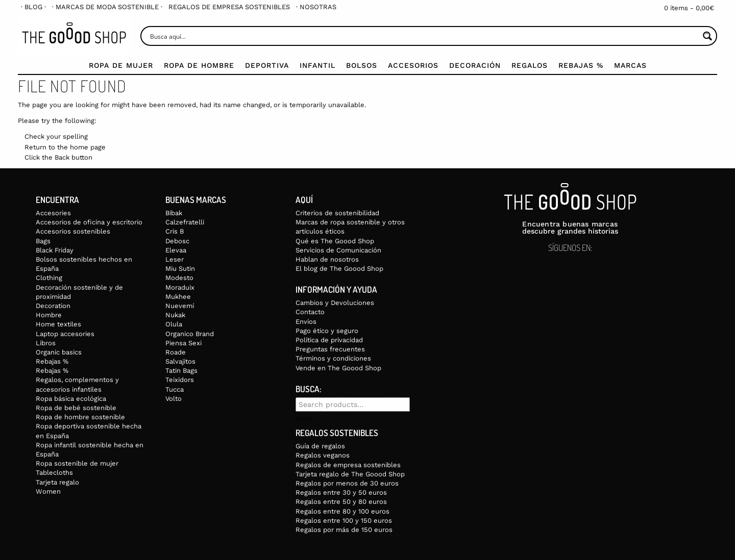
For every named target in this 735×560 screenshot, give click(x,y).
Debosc (177, 241)
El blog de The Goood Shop (339, 269)
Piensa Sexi (183, 343)
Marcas (630, 65)
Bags (43, 241)
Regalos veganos (323, 455)
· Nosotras (316, 7)
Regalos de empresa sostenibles (229, 7)
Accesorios (413, 65)
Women (48, 491)
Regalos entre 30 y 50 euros (341, 492)
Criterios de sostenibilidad (337, 213)
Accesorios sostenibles (73, 231)
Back (62, 157)
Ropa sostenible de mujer (77, 463)
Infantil (317, 65)
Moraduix (180, 287)
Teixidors (180, 380)
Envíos (306, 322)
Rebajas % (581, 65)
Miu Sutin (180, 269)
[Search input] (423, 36)
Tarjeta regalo (57, 482)
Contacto (310, 312)
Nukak (175, 315)
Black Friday (55, 250)
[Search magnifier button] (707, 36)
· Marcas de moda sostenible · (107, 7)
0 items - (689, 8)
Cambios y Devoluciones (335, 303)
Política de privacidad (329, 340)
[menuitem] (33, 7)
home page (88, 147)
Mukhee (178, 297)
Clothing (49, 278)
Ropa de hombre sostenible (80, 417)
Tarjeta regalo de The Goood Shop (350, 474)
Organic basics (59, 352)
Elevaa (176, 250)
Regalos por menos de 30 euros (347, 483)
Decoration (53, 306)
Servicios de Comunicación (338, 250)
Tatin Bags (181, 371)
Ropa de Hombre (199, 65)
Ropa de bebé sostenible (76, 408)
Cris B (175, 231)
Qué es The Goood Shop (335, 241)
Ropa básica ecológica (71, 399)
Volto (174, 399)
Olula (174, 324)
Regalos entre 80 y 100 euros (342, 511)
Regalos (530, 65)
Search (304, 419)
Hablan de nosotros (327, 259)
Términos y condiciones (333, 358)
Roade (176, 352)
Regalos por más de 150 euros (344, 530)
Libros (46, 343)
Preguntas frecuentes (330, 349)
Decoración (475, 65)
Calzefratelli (185, 222)
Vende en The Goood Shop (338, 368)
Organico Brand (190, 334)
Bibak (174, 213)
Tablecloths (54, 473)
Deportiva (267, 65)
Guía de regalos (320, 446)
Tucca (175, 389)
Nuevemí (180, 306)
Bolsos (362, 65)
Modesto (179, 278)
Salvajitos (180, 361)
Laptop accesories (65, 334)
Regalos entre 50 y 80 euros (341, 502)
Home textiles (58, 324)
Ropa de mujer (121, 65)
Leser (175, 259)
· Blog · (33, 7)
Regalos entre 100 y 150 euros (344, 520)
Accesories (53, 213)
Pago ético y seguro (327, 331)
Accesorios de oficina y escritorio (89, 222)
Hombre (49, 315)
